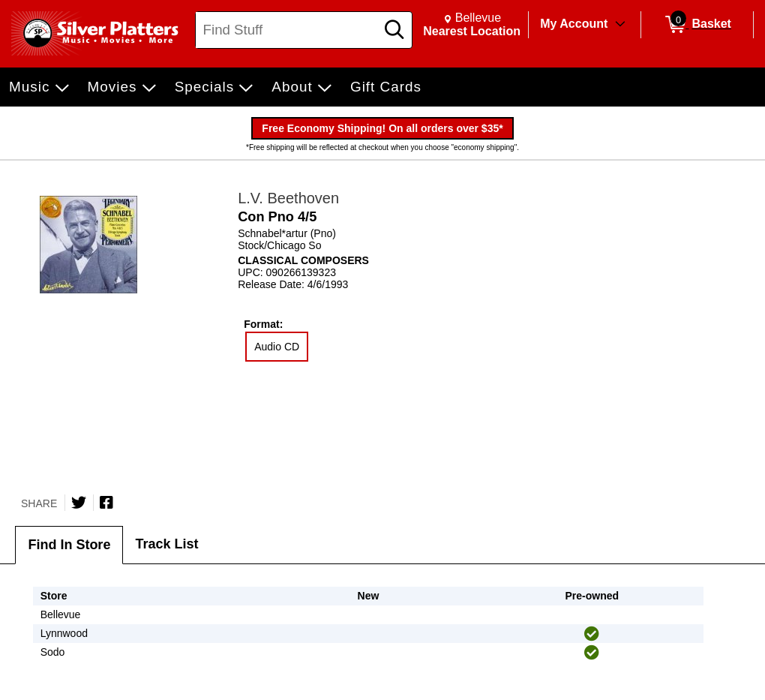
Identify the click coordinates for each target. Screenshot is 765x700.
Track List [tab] (166, 544)
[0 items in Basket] (697, 25)
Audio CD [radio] (277, 347)
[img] (592, 634)
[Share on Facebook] (106, 503)
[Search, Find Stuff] (288, 30)
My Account (574, 24)
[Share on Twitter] (79, 503)
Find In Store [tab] (69, 545)
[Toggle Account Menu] (620, 25)
